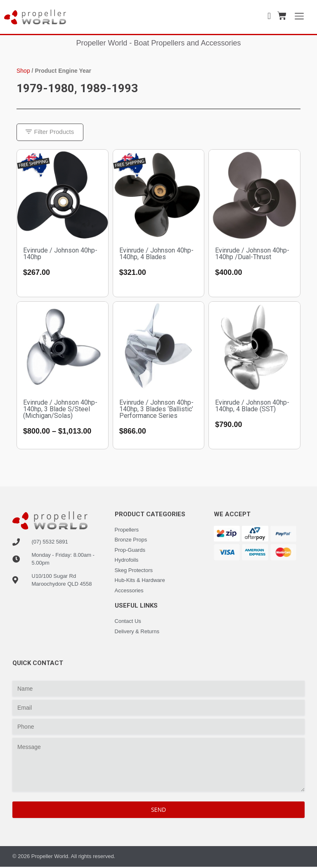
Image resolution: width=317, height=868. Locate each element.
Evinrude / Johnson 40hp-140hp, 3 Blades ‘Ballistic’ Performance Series (156, 410)
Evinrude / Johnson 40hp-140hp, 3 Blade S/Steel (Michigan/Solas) (60, 410)
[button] (51, 133)
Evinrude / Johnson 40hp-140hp (60, 254)
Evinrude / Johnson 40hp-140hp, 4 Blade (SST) (252, 407)
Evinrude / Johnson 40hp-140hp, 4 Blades (156, 254)
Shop (23, 71)
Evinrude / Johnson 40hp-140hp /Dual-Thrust (252, 254)
